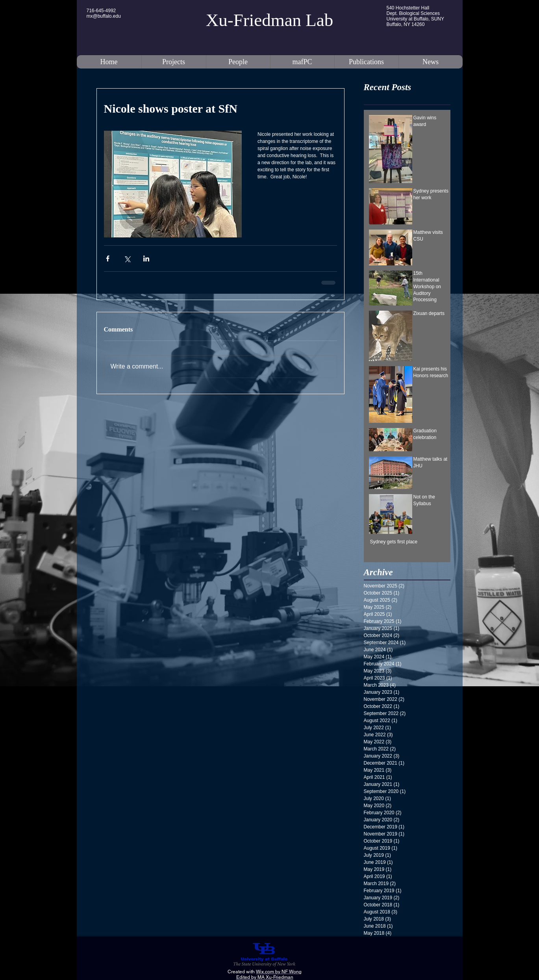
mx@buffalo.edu (104, 16)
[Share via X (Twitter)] (127, 258)
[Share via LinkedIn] (146, 258)
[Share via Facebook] (108, 258)
